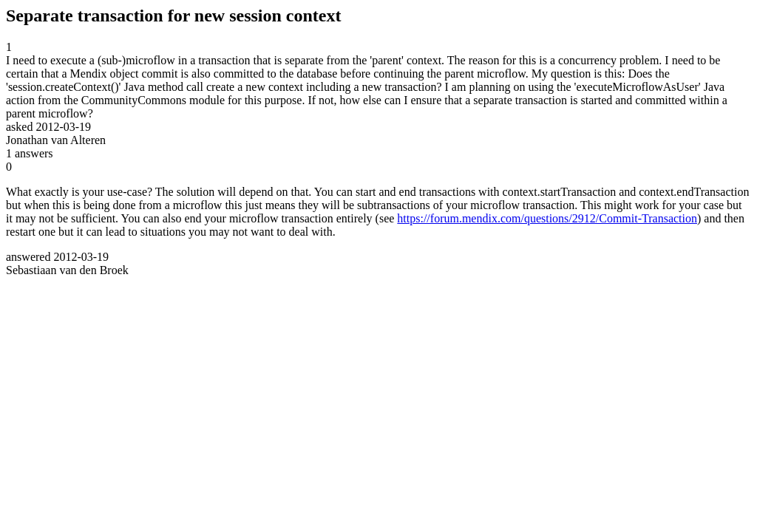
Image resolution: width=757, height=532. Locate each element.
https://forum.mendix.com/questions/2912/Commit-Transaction (547, 218)
